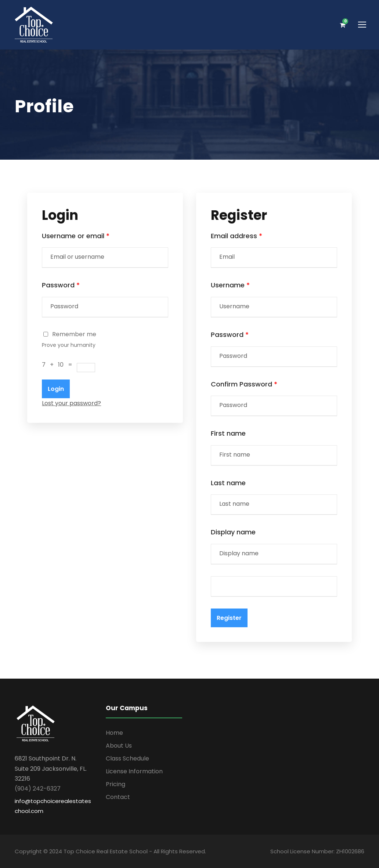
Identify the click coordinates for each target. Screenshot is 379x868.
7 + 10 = (59, 365)
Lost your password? (71, 403)
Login (56, 389)
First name (228, 433)
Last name (228, 483)
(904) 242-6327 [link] (38, 789)
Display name (233, 532)
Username (230, 285)
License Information (134, 771)
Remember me (70, 334)
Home (114, 733)
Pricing (115, 784)
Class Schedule (127, 758)
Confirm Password (244, 384)
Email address (237, 236)
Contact (118, 797)
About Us (119, 746)
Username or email (76, 236)
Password (61, 285)
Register (229, 618)
